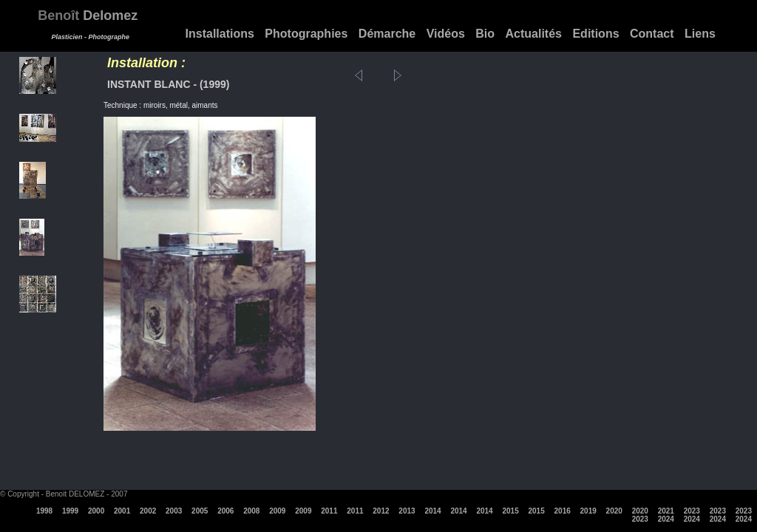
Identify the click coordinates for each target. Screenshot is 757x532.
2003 (174, 511)
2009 (277, 511)
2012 (381, 511)
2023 (692, 511)
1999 (70, 511)
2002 (148, 511)
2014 (432, 511)
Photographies (306, 34)
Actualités (534, 34)
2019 (588, 511)
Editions (595, 34)
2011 (329, 511)
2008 (251, 511)
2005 (200, 511)
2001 (122, 511)
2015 (510, 511)
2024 (666, 519)
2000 (96, 511)
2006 (225, 511)
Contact (652, 34)
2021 (666, 511)
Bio (485, 34)
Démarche (387, 34)
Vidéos (446, 34)
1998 (44, 511)
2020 (614, 511)
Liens (700, 34)
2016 (563, 511)
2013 (407, 511)
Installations (220, 34)
